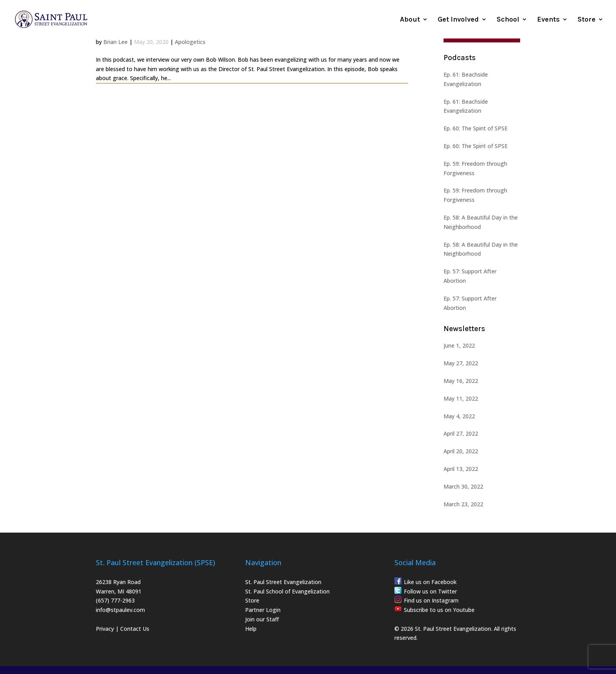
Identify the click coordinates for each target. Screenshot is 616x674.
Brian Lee (115, 42)
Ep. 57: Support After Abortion (470, 276)
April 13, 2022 (461, 469)
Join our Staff (262, 619)
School (508, 20)
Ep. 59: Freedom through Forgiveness (475, 168)
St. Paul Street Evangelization (283, 582)
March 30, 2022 (463, 486)
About (410, 20)
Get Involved (458, 20)
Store (587, 20)
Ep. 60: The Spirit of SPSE (476, 128)
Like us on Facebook (430, 582)
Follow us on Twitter (430, 591)
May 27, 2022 (461, 363)
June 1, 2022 (459, 345)
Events (548, 20)
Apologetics (190, 42)
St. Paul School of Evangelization (287, 591)
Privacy (105, 629)
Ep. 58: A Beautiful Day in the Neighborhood (481, 222)
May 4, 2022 (459, 416)
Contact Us (135, 629)
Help (251, 629)
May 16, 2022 (461, 381)
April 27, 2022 (461, 433)
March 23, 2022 (463, 504)
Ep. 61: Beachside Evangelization (466, 79)
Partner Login (263, 610)
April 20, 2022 (461, 451)
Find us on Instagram (431, 600)
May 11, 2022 (461, 398)
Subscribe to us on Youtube (439, 610)
